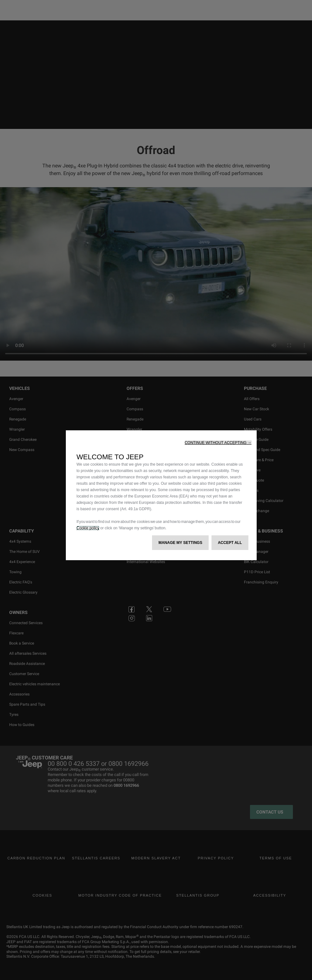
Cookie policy (88, 528)
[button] (218, 443)
